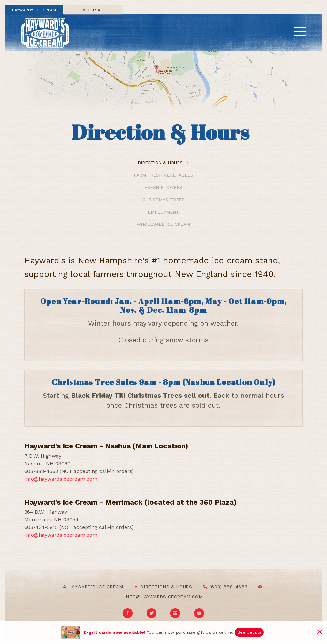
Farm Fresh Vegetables (163, 175)
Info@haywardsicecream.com (61, 479)
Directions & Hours (163, 587)
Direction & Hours (163, 163)
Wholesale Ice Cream (163, 224)
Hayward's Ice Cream (34, 10)
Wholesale (93, 10)
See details (249, 632)
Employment (163, 212)
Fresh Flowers (163, 187)
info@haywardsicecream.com (164, 597)
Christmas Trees (163, 200)
